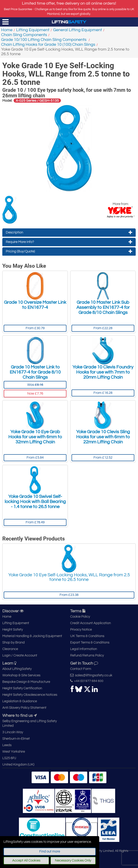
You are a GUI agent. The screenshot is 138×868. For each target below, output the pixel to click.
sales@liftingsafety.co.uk (91, 675)
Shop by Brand (13, 643)
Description (69, 233)
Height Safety (13, 630)
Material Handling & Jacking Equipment (32, 636)
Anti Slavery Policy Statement (24, 708)
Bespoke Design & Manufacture (26, 682)
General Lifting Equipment (78, 30)
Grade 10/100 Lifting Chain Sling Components (44, 40)
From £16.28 (103, 393)
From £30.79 (35, 328)
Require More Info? (69, 242)
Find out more (50, 851)
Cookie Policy (80, 617)
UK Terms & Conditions (87, 636)
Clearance (10, 649)
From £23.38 (69, 595)
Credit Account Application (90, 623)
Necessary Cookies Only (73, 860)
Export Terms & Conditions (90, 643)
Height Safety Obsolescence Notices (30, 695)
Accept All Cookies (26, 860)
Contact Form (81, 669)
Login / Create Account (20, 655)
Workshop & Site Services (21, 675)
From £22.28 (103, 328)
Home (7, 30)
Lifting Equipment (33, 30)
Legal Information (84, 649)
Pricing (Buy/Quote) (69, 252)
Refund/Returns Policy (87, 655)
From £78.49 (35, 522)
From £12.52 (103, 458)
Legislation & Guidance (20, 701)
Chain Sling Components (24, 35)
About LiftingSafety (17, 669)
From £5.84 (35, 458)
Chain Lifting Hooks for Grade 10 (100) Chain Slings (48, 44)
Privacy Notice (81, 630)
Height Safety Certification (22, 688)
